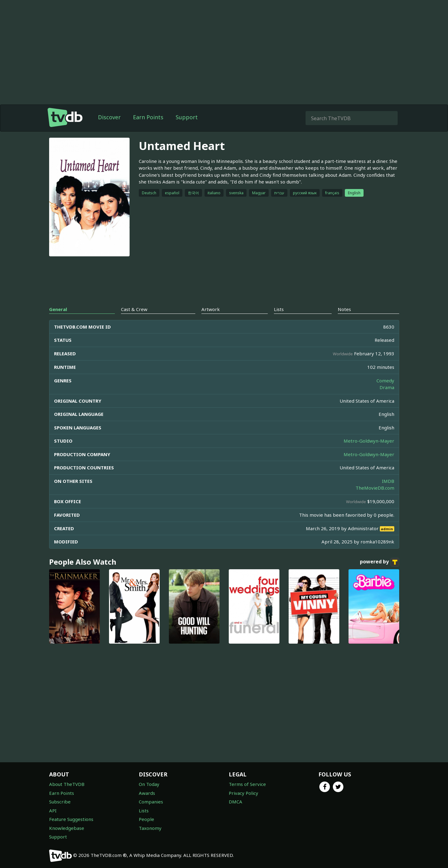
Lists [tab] (279, 309)
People (146, 819)
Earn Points (148, 117)
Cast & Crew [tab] (134, 309)
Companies (151, 802)
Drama (387, 387)
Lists (144, 811)
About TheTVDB (67, 784)
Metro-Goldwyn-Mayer (369, 441)
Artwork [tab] (211, 309)
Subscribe (60, 802)
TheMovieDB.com (375, 488)
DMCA (236, 802)
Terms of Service (247, 784)
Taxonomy (150, 828)
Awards (147, 793)
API (53, 811)
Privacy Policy (243, 793)
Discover (109, 117)
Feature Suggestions (71, 819)
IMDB (388, 481)
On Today (149, 784)
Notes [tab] (344, 309)
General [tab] (58, 309)
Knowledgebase (67, 828)
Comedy (385, 381)
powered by (380, 562)
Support (187, 117)
